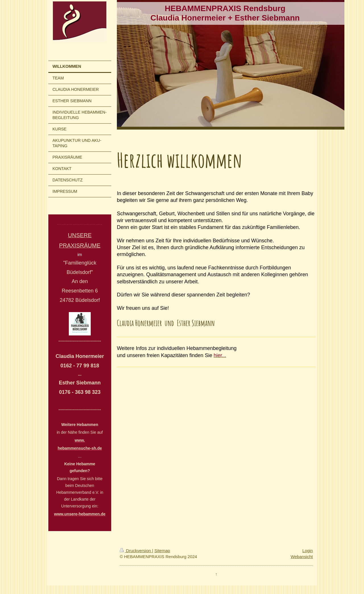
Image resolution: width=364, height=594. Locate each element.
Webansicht (302, 557)
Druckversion (136, 551)
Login (308, 551)
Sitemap (162, 551)
